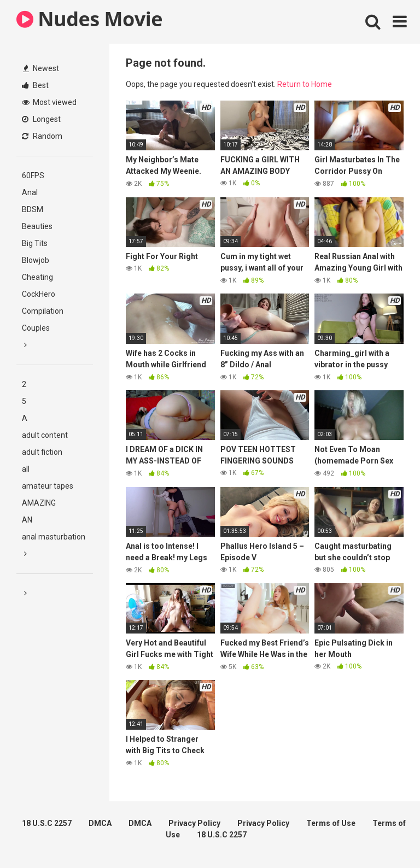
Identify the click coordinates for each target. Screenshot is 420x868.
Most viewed (49, 102)
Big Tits (35, 243)
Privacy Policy (194, 823)
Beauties (37, 226)
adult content (45, 435)
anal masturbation (54, 537)
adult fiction (42, 452)
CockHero (39, 294)
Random (42, 136)
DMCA (100, 823)
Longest (41, 119)
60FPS (33, 175)
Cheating (37, 277)
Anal (30, 192)
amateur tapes (48, 486)
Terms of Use (331, 823)
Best (35, 85)
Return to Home (305, 84)
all (26, 469)
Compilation (43, 311)
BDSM (33, 209)
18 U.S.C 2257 (47, 823)
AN (27, 520)
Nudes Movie (89, 19)
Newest (41, 68)
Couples (36, 328)
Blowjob (36, 260)
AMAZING (39, 503)
